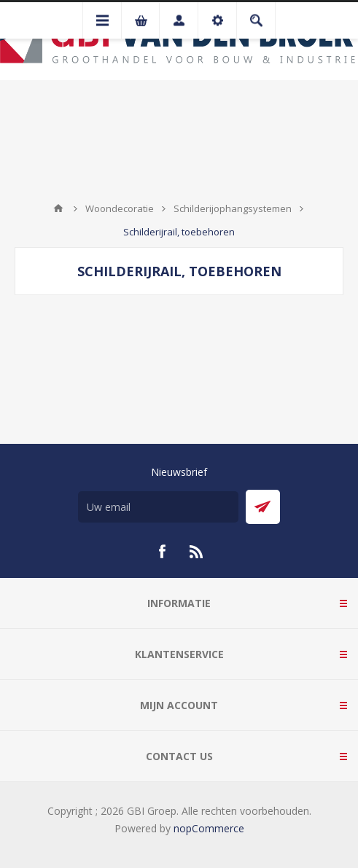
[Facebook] (162, 552)
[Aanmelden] (158, 507)
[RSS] (197, 552)
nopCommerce (209, 828)
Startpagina (58, 208)
